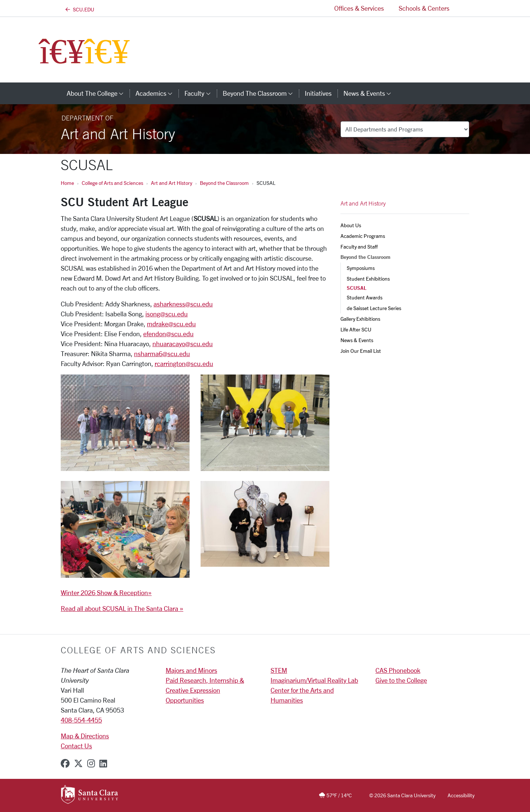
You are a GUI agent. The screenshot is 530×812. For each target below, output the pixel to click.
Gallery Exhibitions (360, 319)
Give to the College (401, 680)
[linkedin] (103, 763)
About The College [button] (98, 93)
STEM (279, 670)
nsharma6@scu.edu (162, 354)
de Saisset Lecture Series (374, 308)
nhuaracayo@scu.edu (183, 344)
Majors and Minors (191, 670)
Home (67, 183)
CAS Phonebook (398, 670)
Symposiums (361, 268)
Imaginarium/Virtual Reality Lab (314, 680)
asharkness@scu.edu (183, 304)
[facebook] (65, 763)
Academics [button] (157, 93)
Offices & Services (359, 8)
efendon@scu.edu (168, 334)
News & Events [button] (370, 93)
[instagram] (91, 763)
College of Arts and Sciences (112, 183)
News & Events (357, 340)
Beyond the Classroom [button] (261, 93)
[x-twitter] (78, 763)
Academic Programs (363, 236)
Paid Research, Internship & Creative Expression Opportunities (205, 690)
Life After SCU (356, 329)
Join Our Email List (361, 351)
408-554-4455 (81, 720)
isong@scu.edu (167, 314)
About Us (351, 225)
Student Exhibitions (368, 279)
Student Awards (365, 297)
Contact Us (76, 746)
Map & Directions (85, 736)
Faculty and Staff (359, 247)
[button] (463, 8)
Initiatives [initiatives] (318, 93)
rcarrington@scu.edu (184, 363)
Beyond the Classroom (224, 183)
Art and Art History (172, 183)
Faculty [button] (200, 93)
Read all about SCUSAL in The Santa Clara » (122, 608)
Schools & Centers (424, 8)
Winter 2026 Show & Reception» (106, 593)
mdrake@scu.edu (171, 324)
